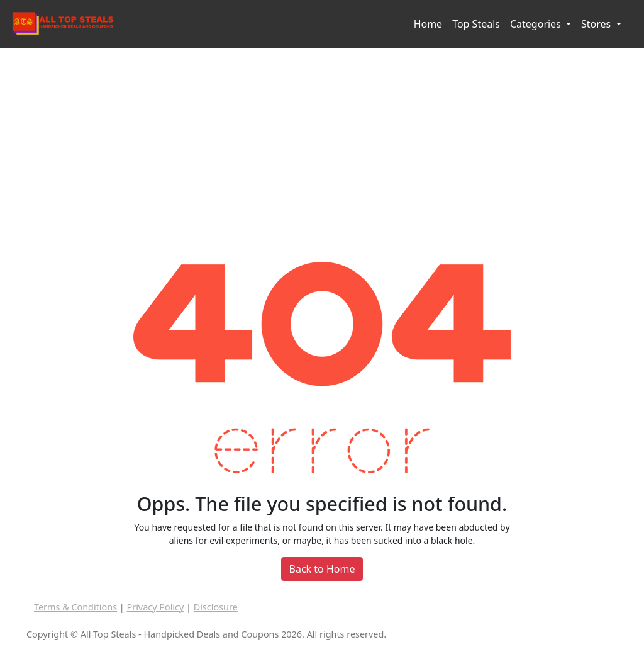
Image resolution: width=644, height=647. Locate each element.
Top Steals (476, 24)
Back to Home (322, 569)
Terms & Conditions (75, 607)
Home (428, 24)
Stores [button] (597, 24)
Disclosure (216, 607)
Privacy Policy (156, 607)
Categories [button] (537, 24)
